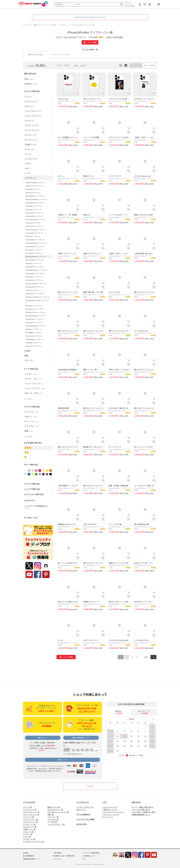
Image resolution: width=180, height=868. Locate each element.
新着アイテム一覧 (54, 807)
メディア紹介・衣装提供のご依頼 (143, 812)
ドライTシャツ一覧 (30, 810)
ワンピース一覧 (28, 817)
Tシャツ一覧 (27, 807)
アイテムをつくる (83, 802)
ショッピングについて (110, 807)
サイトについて (108, 817)
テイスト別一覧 (53, 819)
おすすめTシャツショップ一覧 (58, 812)
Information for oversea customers (90, 17)
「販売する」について (110, 810)
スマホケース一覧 (29, 839)
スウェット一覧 (29, 832)
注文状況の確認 (130, 6)
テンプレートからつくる (85, 807)
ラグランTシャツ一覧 (30, 819)
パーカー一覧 (28, 834)
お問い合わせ (136, 802)
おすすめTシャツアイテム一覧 (34, 842)
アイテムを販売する (83, 814)
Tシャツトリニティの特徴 (85, 819)
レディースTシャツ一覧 (31, 815)
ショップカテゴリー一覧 (56, 824)
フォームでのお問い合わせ (141, 810)
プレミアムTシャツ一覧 (31, 812)
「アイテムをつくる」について (113, 812)
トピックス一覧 (53, 817)
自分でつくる (81, 810)
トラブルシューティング (111, 815)
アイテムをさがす (29, 802)
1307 (146, 657)
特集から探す (33, 518)
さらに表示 (28, 399)
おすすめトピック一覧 (55, 810)
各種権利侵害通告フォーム (141, 815)
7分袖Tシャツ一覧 (29, 829)
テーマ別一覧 (52, 822)
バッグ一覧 (27, 837)
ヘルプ (90, 786)
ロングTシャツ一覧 (30, 827)
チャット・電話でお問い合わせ (142, 807)
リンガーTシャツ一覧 (30, 822)
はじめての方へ (82, 824)
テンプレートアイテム (60, 54)
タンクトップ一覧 (29, 824)
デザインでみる (149, 65)
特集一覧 (51, 815)
